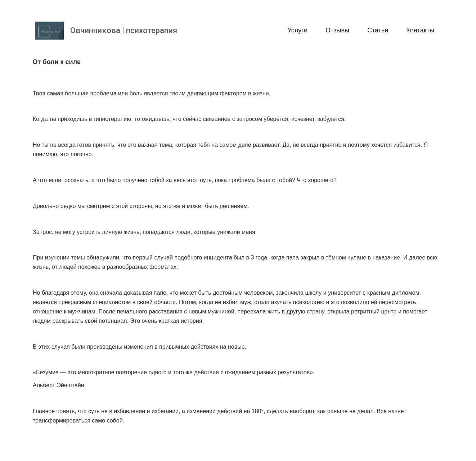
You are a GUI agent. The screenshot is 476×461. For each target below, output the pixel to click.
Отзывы (337, 30)
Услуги (298, 30)
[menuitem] (298, 30)
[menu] (315, 30)
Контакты (420, 30)
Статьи (378, 30)
